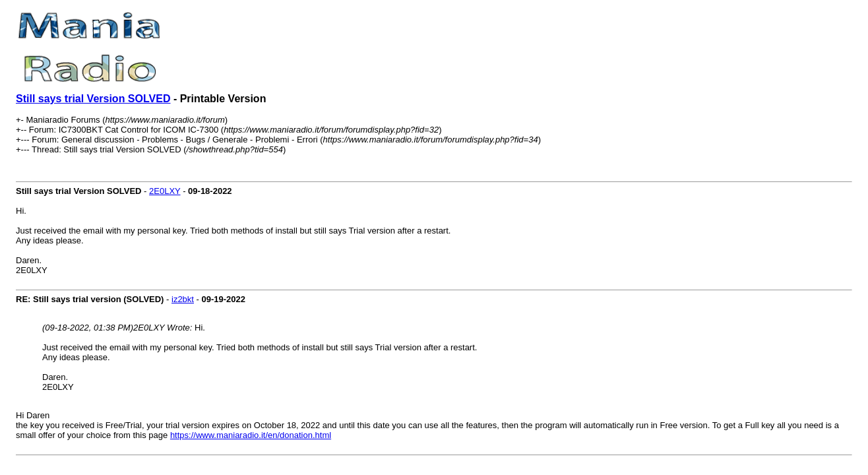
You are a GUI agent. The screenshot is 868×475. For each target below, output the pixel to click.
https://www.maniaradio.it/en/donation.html (251, 435)
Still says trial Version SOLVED (93, 99)
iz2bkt (183, 299)
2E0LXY (165, 191)
